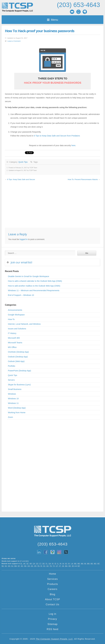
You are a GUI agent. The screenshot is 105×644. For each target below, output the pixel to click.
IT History (12, 333)
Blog (52, 594)
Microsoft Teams (15, 343)
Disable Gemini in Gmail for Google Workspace (29, 276)
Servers (11, 380)
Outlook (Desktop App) (18, 357)
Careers (52, 589)
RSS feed (52, 629)
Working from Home (17, 413)
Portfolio (12, 366)
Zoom (10, 417)
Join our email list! (21, 262)
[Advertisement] (52, 204)
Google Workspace (16, 315)
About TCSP (52, 599)
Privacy (52, 619)
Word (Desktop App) (17, 408)
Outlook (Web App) (16, 361)
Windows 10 (13, 399)
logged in (24, 239)
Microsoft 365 (14, 338)
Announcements (15, 310)
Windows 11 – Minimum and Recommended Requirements (34, 290)
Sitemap (52, 624)
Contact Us (52, 604)
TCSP (17, 7)
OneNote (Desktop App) (18, 352)
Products (52, 584)
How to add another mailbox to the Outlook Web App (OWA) (34, 286)
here (73, 145)
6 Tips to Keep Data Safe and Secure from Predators (57, 136)
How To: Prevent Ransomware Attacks (83, 179)
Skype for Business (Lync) (19, 385)
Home (52, 574)
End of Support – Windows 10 (21, 295)
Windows (12, 394)
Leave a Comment (14, 41)
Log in (52, 614)
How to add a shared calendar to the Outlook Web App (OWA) (35, 281)
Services (52, 579)
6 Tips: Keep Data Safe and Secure (21, 179)
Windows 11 (13, 403)
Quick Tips (23, 162)
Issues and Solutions (17, 329)
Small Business (15, 389)
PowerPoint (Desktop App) (19, 371)
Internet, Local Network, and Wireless (24, 324)
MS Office (12, 347)
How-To (11, 319)
